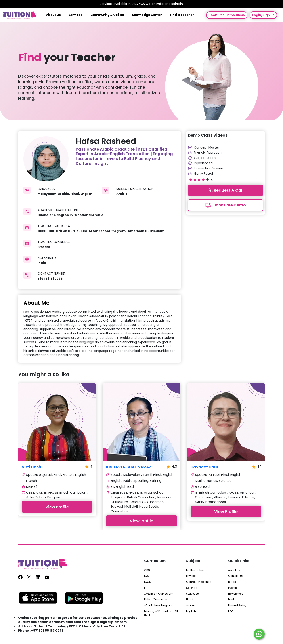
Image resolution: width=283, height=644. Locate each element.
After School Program (158, 606)
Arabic (191, 606)
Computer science (199, 582)
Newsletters (236, 594)
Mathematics (195, 570)
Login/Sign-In (263, 15)
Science (192, 588)
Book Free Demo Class (227, 15)
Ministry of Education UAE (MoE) (161, 613)
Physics (191, 576)
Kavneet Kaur (205, 467)
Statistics (192, 594)
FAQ (231, 612)
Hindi (190, 600)
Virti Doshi (32, 467)
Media (232, 600)
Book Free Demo (226, 205)
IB (145, 588)
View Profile (57, 507)
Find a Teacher (182, 15)
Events (232, 588)
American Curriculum (159, 594)
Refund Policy (237, 606)
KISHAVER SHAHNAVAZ (129, 467)
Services (76, 15)
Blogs (232, 582)
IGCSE (148, 582)
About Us (53, 15)
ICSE (147, 576)
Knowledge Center (147, 15)
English (191, 612)
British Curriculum (156, 600)
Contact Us (236, 576)
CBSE (148, 570)
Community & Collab (107, 15)
